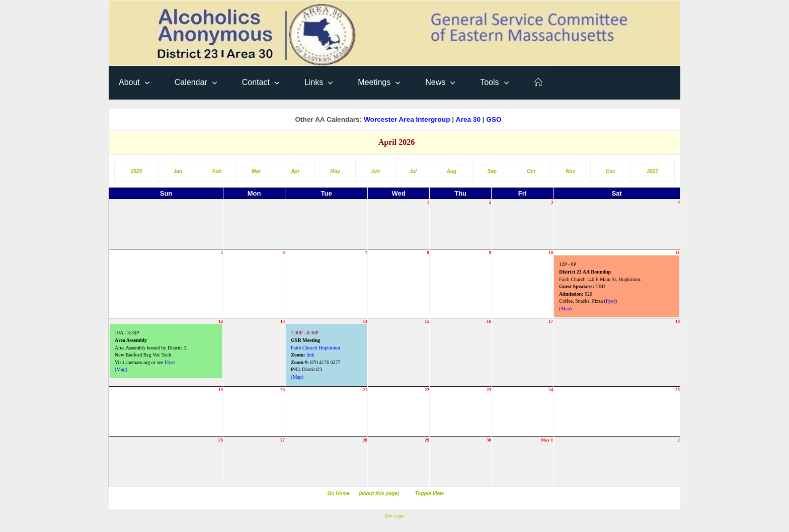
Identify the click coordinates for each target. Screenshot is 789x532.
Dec (610, 171)
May (335, 171)
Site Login (395, 516)
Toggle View (429, 494)
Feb (217, 171)
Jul (413, 171)
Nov (570, 171)
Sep (492, 171)
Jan (178, 171)
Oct (531, 171)
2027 (653, 171)
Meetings (374, 82)
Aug (452, 171)
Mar (256, 171)
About (129, 82)
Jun (375, 171)
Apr (295, 171)
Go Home (338, 494)
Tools (489, 82)
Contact (256, 82)
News (435, 82)
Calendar (191, 82)
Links (314, 82)
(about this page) (379, 494)
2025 (136, 171)
